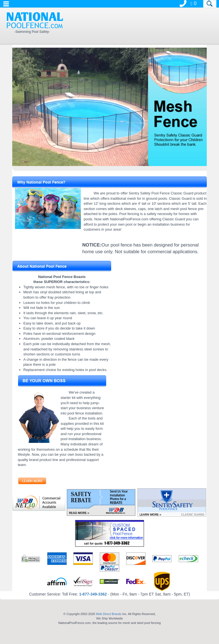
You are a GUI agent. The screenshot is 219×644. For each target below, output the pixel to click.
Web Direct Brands (109, 614)
